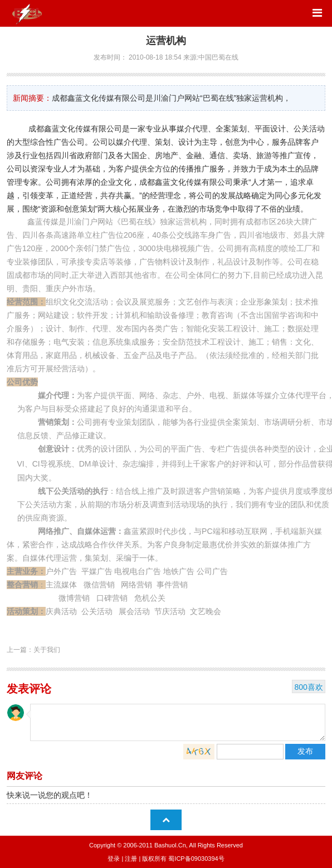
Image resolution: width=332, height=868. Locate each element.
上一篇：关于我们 (33, 650)
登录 (114, 859)
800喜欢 (308, 687)
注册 (131, 859)
